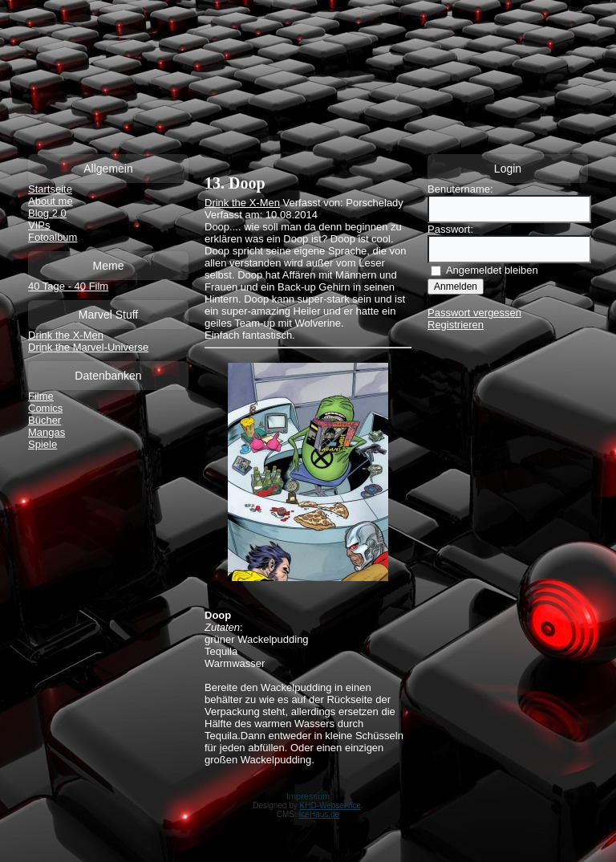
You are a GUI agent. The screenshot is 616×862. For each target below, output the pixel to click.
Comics (45, 408)
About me (51, 201)
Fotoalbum (53, 237)
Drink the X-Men (66, 335)
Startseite (50, 189)
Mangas (47, 432)
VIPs (39, 225)
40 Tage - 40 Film (68, 286)
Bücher (45, 420)
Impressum (308, 796)
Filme (41, 396)
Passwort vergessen (474, 313)
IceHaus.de (320, 814)
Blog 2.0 (47, 213)
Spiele (43, 444)
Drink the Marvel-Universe (88, 347)
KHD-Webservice (331, 805)
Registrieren (456, 325)
